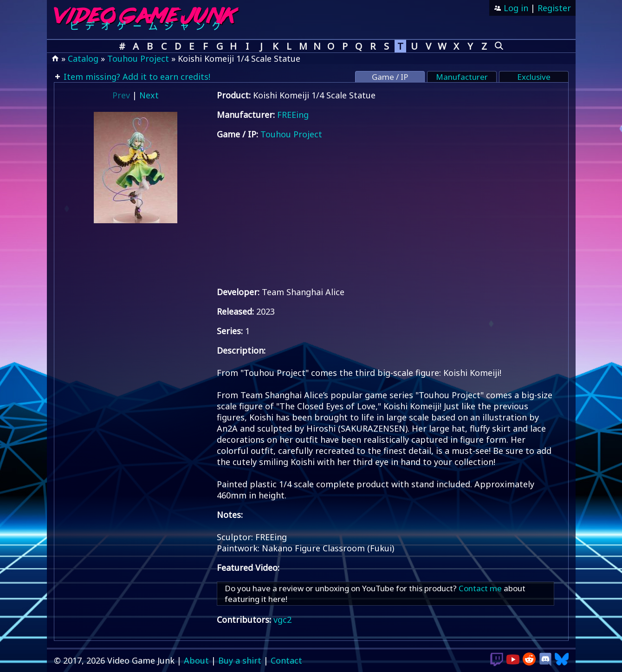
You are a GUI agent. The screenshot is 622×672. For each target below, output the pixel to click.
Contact (286, 660)
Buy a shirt (240, 660)
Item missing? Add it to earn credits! (136, 77)
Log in (515, 8)
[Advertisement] (386, 213)
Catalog (83, 58)
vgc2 (282, 620)
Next (149, 95)
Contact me (480, 588)
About (196, 660)
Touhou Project (138, 58)
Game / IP (390, 77)
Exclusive (534, 77)
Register (554, 8)
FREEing (293, 115)
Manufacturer (462, 77)
